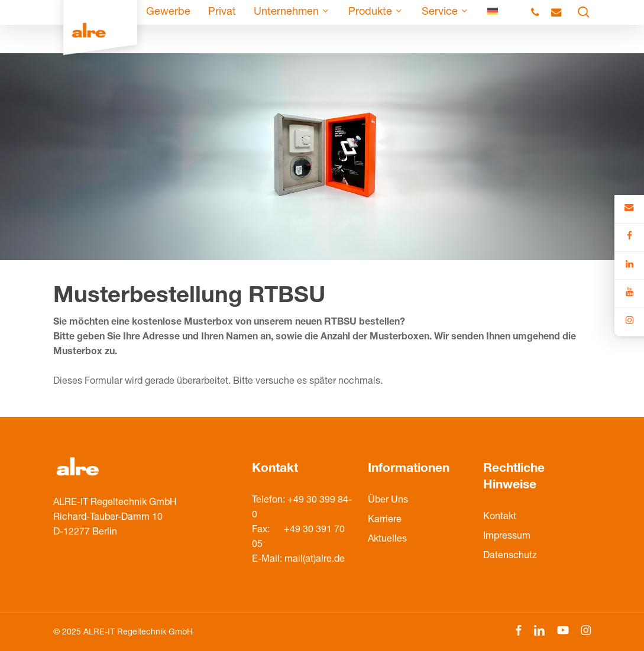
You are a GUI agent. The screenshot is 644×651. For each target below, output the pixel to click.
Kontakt (500, 517)
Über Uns (388, 501)
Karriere (385, 520)
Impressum (507, 537)
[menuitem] (493, 27)
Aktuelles (387, 540)
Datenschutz (510, 556)
